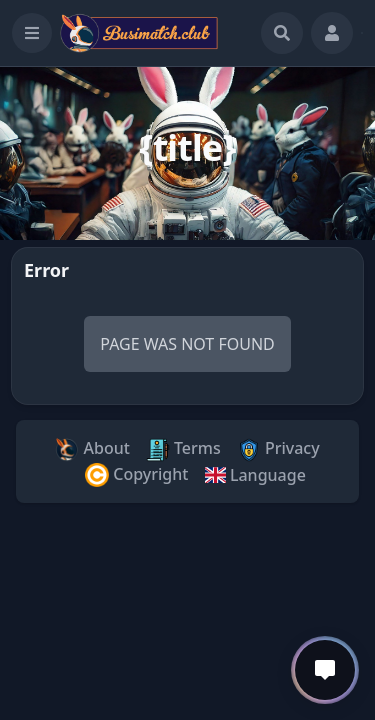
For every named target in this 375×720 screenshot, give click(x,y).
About (92, 449)
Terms (183, 449)
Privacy (278, 449)
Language (254, 475)
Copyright (136, 475)
